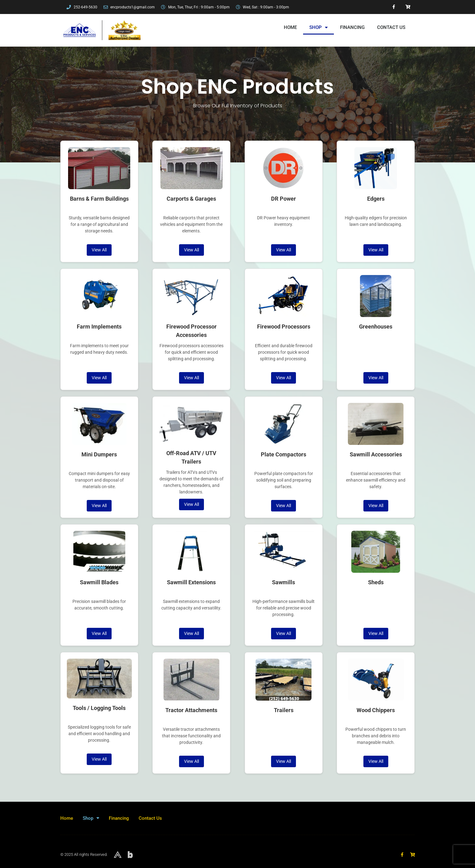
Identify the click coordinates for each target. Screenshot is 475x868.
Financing (352, 27)
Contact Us (391, 27)
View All (99, 250)
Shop (318, 28)
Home (290, 27)
